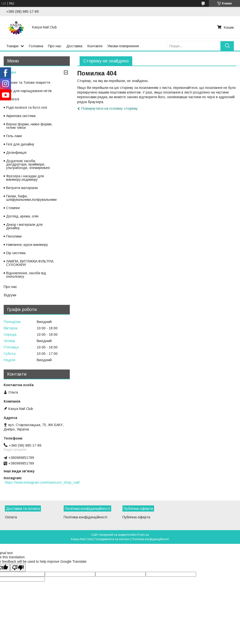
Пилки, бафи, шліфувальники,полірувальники (31, 198)
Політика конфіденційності (85, 517)
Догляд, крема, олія (22, 216)
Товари (12, 46)
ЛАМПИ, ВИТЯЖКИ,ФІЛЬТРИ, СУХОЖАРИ (30, 263)
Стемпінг (13, 208)
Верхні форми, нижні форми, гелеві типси (29, 126)
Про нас (55, 46)
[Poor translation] (18, 568)
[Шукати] (227, 46)
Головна (36, 46)
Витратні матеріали (22, 188)
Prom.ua (143, 535)
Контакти (95, 46)
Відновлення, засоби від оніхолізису (26, 275)
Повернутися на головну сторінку (110, 108)
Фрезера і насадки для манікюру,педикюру (25, 178)
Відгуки (10, 295)
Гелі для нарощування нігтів (29, 91)
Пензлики (14, 236)
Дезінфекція (16, 153)
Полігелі (13, 99)
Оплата (11, 517)
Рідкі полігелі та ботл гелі (27, 107)
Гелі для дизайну (20, 144)
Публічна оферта (136, 517)
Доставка (74, 46)
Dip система (16, 253)
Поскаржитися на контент (112, 539)
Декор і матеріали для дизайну (24, 226)
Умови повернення (123, 46)
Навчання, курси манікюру (27, 245)
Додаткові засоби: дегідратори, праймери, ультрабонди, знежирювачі (28, 164)
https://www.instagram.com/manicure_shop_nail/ (42, 482)
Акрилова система (21, 116)
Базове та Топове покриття (28, 83)
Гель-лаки (14, 136)
